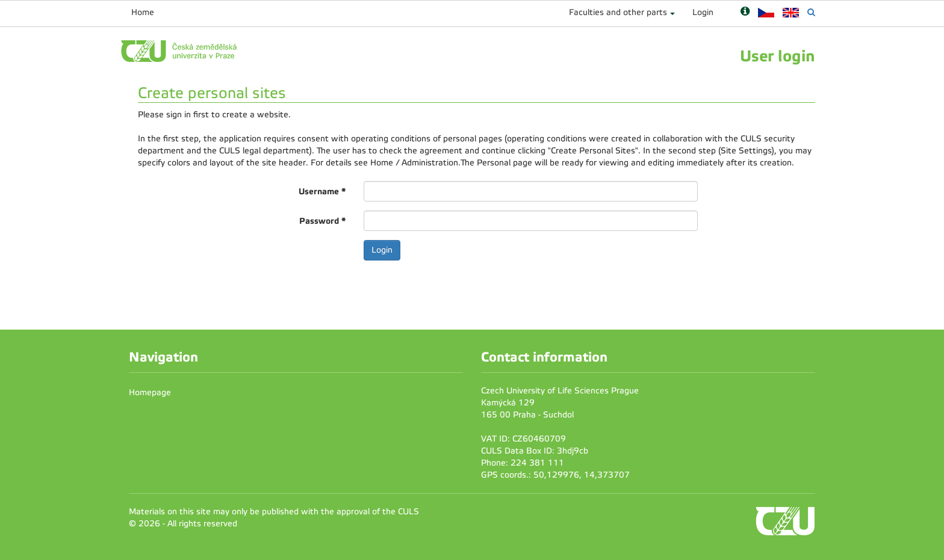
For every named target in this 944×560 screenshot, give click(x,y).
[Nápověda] (745, 12)
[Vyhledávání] (811, 12)
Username (322, 191)
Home (143, 12)
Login (703, 12)
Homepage (150, 392)
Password (322, 221)
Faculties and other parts (618, 12)
